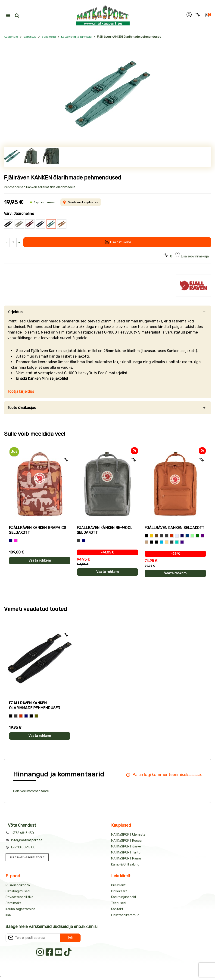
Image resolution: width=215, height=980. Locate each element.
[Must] (146, 536)
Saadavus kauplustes (81, 202)
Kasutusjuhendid (123, 897)
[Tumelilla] (202, 536)
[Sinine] (11, 541)
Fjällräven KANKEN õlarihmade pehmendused (35, 705)
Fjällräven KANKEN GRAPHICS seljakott (38, 530)
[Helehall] (177, 536)
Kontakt (117, 909)
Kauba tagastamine (20, 909)
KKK (8, 915)
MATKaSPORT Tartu (126, 852)
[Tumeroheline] (197, 536)
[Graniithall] (172, 542)
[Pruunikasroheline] (36, 716)
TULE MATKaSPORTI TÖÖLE (27, 857)
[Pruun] (157, 536)
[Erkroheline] (177, 542)
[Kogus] (13, 242)
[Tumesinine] (182, 536)
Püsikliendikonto (18, 885)
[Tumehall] (167, 536)
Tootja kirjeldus (21, 391)
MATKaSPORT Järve (126, 846)
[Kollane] (151, 536)
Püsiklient (118, 885)
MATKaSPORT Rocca (126, 841)
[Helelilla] (157, 542)
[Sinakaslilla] (182, 542)
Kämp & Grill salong (125, 864)
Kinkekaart (119, 891)
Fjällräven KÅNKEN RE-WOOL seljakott (105, 530)
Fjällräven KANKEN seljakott (174, 528)
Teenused (118, 903)
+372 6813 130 (22, 833)
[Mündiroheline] (192, 536)
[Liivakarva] (167, 542)
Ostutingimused (18, 891)
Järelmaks (13, 903)
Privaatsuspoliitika (19, 897)
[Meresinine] (187, 536)
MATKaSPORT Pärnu (126, 858)
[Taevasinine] (162, 542)
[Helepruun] (146, 542)
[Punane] (172, 536)
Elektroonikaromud (125, 915)
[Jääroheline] (151, 542)
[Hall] (79, 541)
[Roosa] (16, 541)
